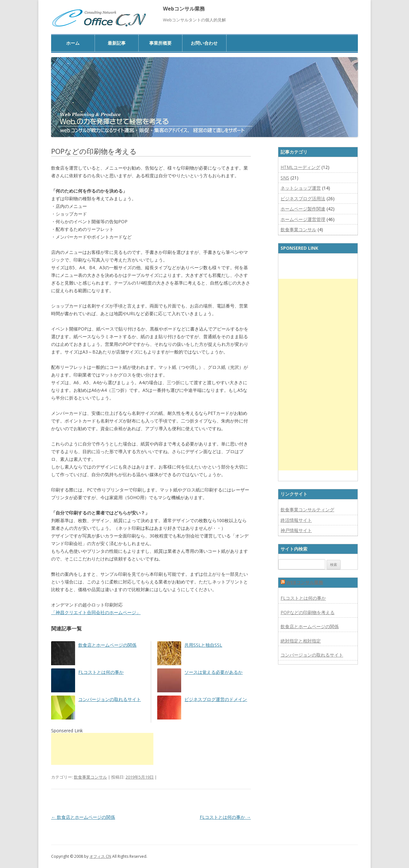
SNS (285, 178)
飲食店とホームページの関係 (107, 645)
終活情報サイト (296, 520)
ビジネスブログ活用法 (303, 198)
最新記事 (117, 43)
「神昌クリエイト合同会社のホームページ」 (96, 612)
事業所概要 (160, 43)
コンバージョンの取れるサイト (110, 699)
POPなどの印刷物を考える (308, 612)
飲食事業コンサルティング (307, 510)
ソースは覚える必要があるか (213, 672)
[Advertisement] (102, 749)
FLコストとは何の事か (101, 672)
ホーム (73, 43)
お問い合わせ (204, 43)
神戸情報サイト (296, 530)
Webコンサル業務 (184, 9)
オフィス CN (100, 856)
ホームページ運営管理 (303, 219)
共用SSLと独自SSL (203, 645)
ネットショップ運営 (301, 188)
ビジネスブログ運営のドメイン (216, 699)
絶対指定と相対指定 (301, 641)
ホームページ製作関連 (303, 209)
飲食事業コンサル (90, 777)
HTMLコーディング (300, 167)
